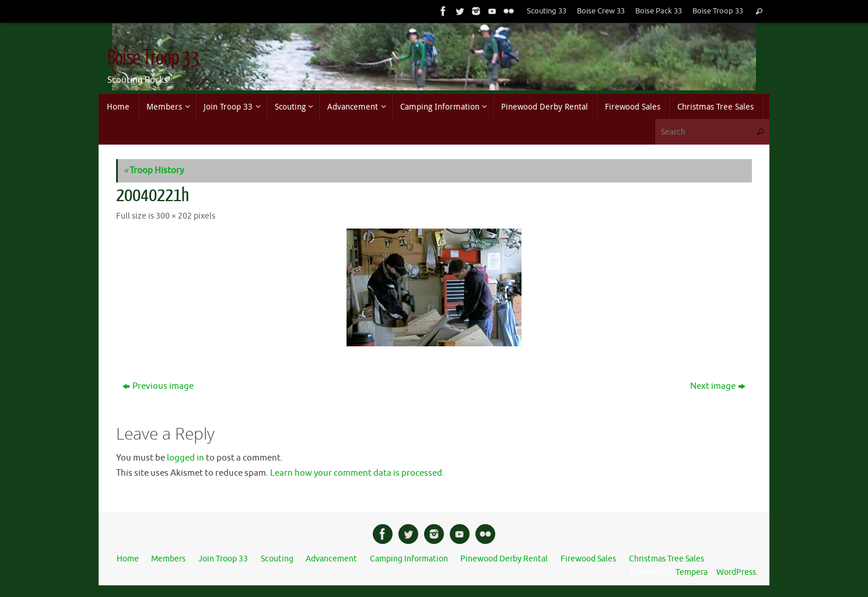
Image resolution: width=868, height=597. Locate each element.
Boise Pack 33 (659, 11)
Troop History (154, 171)
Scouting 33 (547, 11)
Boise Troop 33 (718, 11)
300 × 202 (174, 216)
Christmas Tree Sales (666, 559)
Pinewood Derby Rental (504, 559)
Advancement (331, 559)
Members (168, 559)
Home (128, 559)
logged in (185, 458)
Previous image (158, 386)
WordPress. (737, 572)
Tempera (692, 572)
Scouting (277, 559)
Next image (718, 386)
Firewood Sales (588, 559)
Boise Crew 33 (601, 11)
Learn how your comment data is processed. (357, 473)
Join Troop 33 (223, 559)
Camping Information (409, 559)
